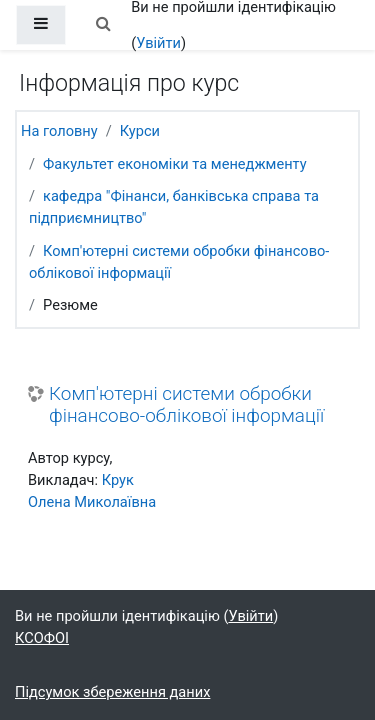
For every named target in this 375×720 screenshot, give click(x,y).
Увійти (158, 43)
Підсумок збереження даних (112, 692)
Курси (140, 131)
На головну (59, 131)
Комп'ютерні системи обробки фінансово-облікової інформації (186, 405)
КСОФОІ (42, 638)
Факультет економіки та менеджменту (175, 164)
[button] (103, 25)
